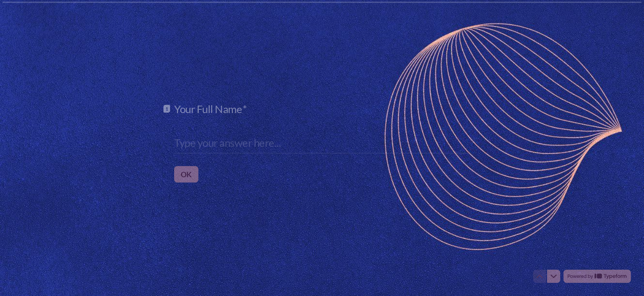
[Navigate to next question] (554, 276)
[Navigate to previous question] (540, 276)
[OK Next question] (186, 174)
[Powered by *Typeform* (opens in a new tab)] (597, 276)
